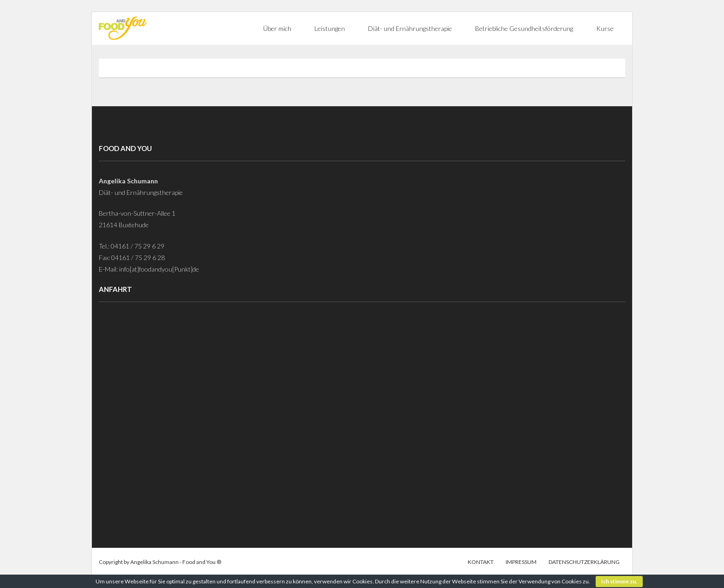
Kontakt (481, 562)
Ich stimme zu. (619, 581)
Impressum (521, 562)
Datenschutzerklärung (584, 562)
